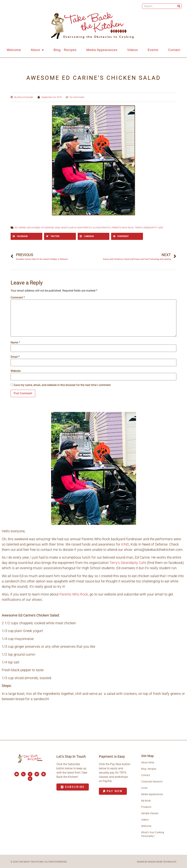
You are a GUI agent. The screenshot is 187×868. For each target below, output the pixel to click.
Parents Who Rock (74, 594)
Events (153, 50)
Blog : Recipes (65, 50)
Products (146, 807)
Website (16, 371)
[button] (26, 236)
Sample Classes (150, 813)
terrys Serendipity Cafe (149, 228)
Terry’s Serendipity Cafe (128, 563)
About (37, 50)
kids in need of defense (40, 228)
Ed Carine (20, 228)
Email (15, 357)
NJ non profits (102, 228)
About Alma (148, 762)
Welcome (14, 50)
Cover (144, 788)
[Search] (179, 6)
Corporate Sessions (152, 782)
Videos (133, 50)
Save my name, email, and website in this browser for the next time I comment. (62, 385)
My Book (146, 801)
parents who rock (123, 228)
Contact (174, 50)
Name (15, 343)
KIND (57, 228)
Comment (18, 298)
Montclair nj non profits (76, 228)
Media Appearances (102, 50)
